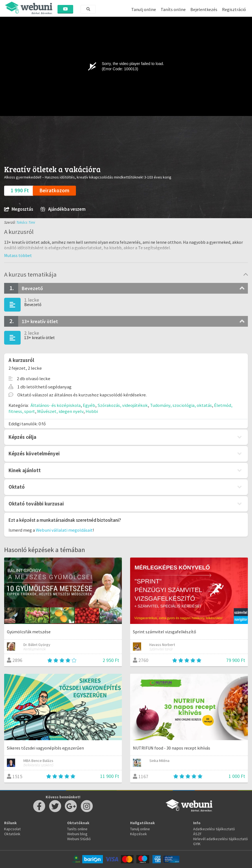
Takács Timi (26, 222)
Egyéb (89, 405)
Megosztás (19, 209)
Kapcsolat (12, 829)
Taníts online (173, 9)
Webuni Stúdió (79, 839)
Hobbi (92, 411)
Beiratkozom (54, 190)
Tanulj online (144, 9)
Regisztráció (234, 9)
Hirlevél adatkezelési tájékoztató (220, 839)
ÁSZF (197, 834)
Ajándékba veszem (63, 209)
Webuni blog (77, 834)
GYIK (197, 844)
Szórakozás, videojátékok (123, 405)
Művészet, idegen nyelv (60, 411)
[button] (18, 255)
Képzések (139, 834)
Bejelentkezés (204, 9)
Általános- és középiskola (56, 405)
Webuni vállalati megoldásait (64, 530)
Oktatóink (12, 834)
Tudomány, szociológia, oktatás (181, 405)
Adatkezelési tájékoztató (214, 829)
